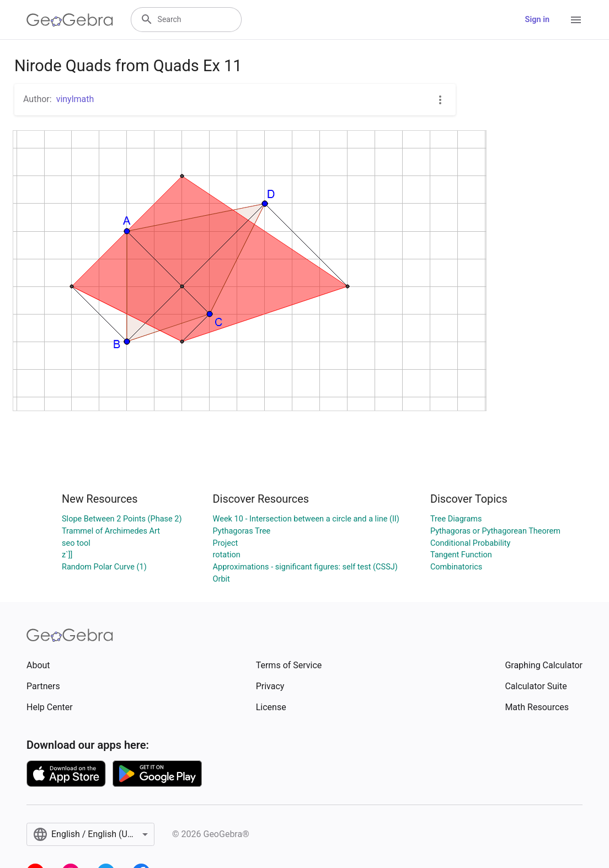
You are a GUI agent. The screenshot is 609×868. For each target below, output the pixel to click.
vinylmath (75, 99)
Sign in (537, 20)
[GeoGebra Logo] (70, 20)
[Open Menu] (576, 20)
